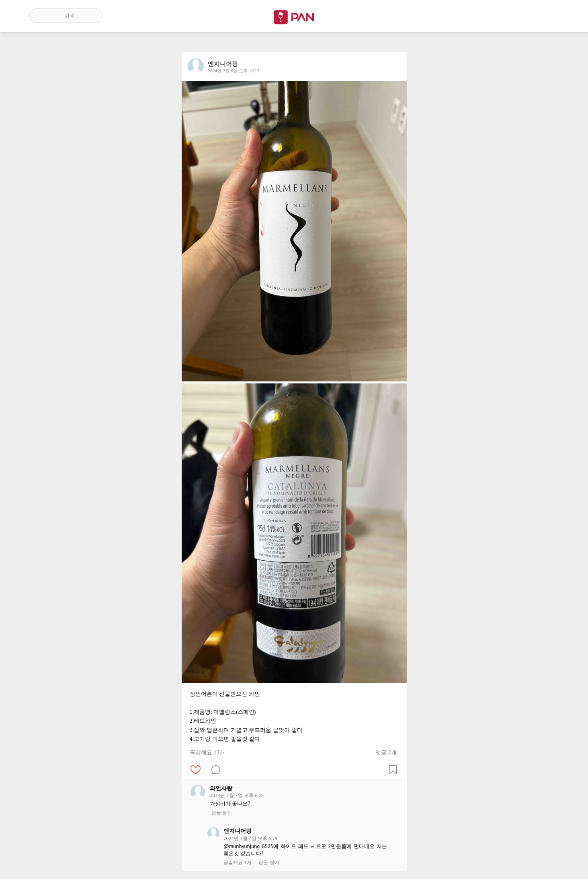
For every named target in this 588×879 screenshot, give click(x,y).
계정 (547, 16)
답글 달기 (222, 813)
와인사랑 (221, 788)
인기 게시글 (524, 16)
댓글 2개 (386, 752)
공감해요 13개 (208, 752)
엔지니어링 (238, 831)
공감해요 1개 (238, 863)
